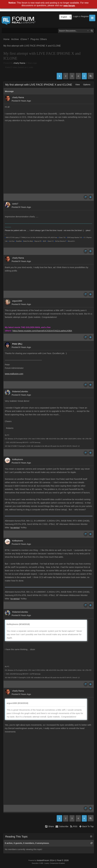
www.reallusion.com (14, 374)
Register (85, 16)
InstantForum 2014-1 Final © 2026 (53, 860)
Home (6, 39)
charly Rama (19, 63)
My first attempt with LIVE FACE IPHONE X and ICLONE (32, 46)
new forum (69, 6)
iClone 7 (25, 39)
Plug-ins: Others (39, 39)
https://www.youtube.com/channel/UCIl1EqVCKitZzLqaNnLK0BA (42, 331)
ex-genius (15, 528)
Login (76, 16)
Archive (15, 39)
